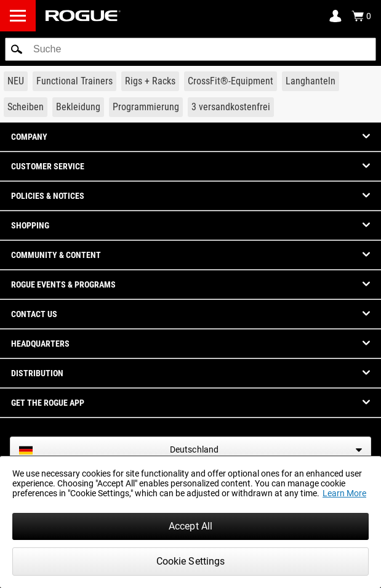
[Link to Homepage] (83, 16)
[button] (17, 49)
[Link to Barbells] (311, 81)
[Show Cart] (361, 16)
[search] (190, 49)
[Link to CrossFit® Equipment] (231, 81)
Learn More (344, 493)
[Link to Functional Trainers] (74, 81)
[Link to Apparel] (78, 107)
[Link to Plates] (26, 107)
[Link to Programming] (146, 107)
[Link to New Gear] (16, 81)
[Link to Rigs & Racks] (150, 81)
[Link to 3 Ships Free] (231, 107)
